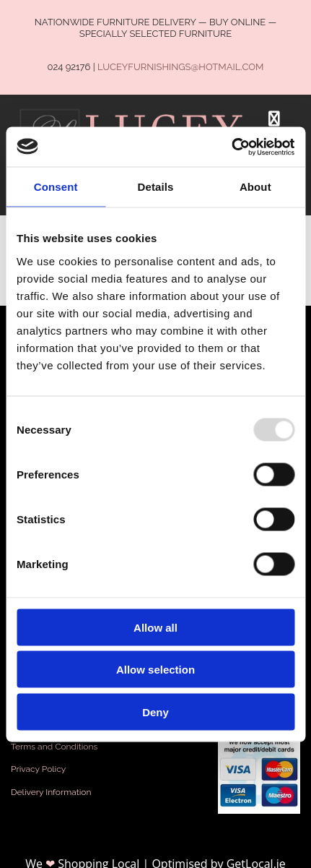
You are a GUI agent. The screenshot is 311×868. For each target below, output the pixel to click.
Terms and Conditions (54, 747)
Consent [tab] (56, 187)
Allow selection (155, 670)
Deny (155, 712)
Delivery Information (51, 792)
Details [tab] (156, 187)
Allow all (155, 627)
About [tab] (255, 187)
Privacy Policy (38, 769)
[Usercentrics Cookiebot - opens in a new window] (231, 147)
